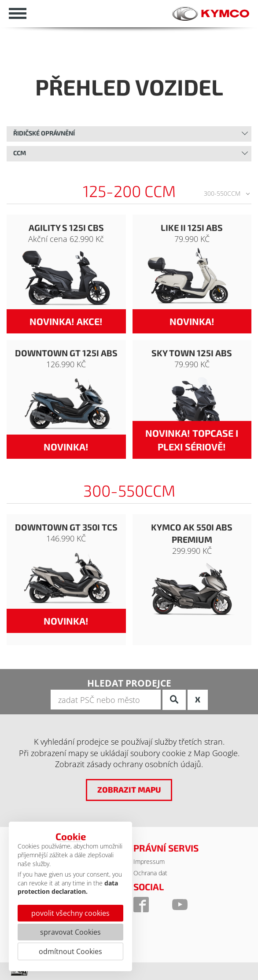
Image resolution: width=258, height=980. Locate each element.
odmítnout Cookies (70, 951)
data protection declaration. (68, 887)
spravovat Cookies (70, 932)
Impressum (149, 861)
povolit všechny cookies (70, 913)
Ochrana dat (150, 873)
